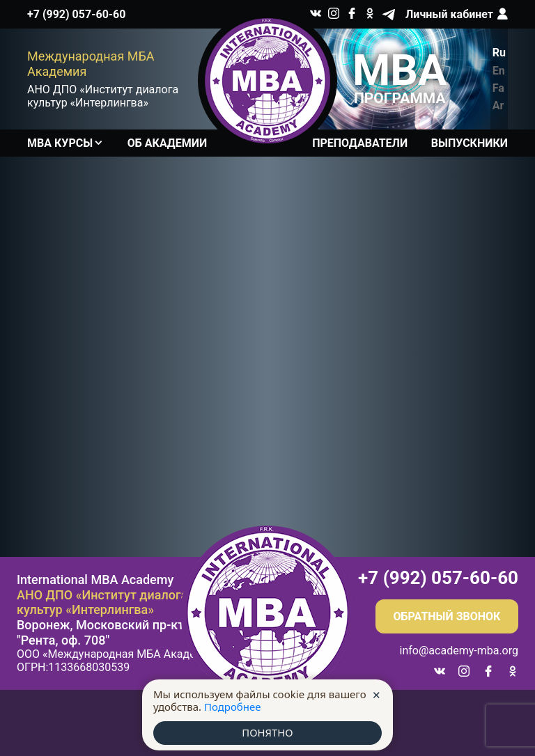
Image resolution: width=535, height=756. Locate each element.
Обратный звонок (447, 616)
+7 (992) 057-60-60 (76, 14)
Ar (498, 105)
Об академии (167, 143)
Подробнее (233, 707)
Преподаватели (360, 143)
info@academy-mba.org (459, 651)
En (499, 71)
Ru (499, 53)
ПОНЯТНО (267, 733)
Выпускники (470, 143)
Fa (498, 88)
